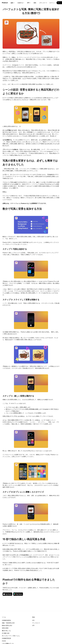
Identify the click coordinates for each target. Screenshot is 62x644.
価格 (35, 3)
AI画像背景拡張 (6, 638)
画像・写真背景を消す (8, 623)
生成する (21, 3)
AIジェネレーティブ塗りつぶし (11, 636)
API (29, 3)
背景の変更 (5, 628)
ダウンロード (43, 3)
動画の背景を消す (7, 625)
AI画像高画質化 (6, 620)
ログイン (52, 3)
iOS (33, 620)
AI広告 (4, 641)
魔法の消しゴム (6, 631)
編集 (13, 3)
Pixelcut (5, 3)
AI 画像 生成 (6, 633)
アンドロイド (36, 623)
